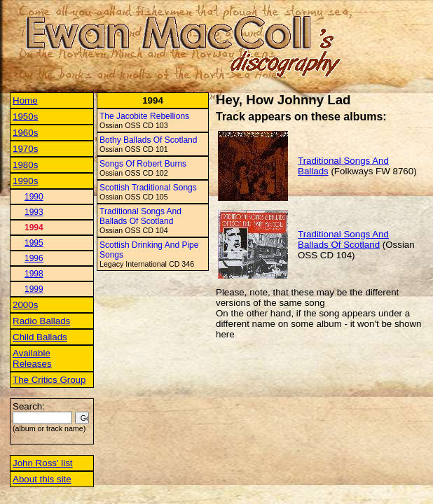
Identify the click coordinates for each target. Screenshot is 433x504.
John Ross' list (43, 463)
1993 (34, 212)
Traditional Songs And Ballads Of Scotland (140, 216)
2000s (25, 305)
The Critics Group (49, 380)
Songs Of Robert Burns (143, 164)
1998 (34, 274)
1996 (34, 258)
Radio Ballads (41, 321)
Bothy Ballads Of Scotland (148, 140)
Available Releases (32, 358)
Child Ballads (40, 337)
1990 (34, 197)
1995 (34, 243)
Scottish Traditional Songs (148, 188)
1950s (25, 117)
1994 (34, 227)
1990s (25, 181)
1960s (25, 133)
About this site (42, 479)
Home (25, 100)
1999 (34, 289)
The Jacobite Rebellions (144, 116)
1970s (25, 149)
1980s (25, 165)
